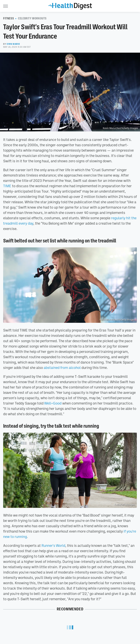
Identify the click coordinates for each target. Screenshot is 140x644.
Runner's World (53, 545)
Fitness (9, 18)
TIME (7, 186)
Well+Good (53, 403)
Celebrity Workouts (32, 18)
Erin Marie (13, 44)
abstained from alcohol (62, 368)
